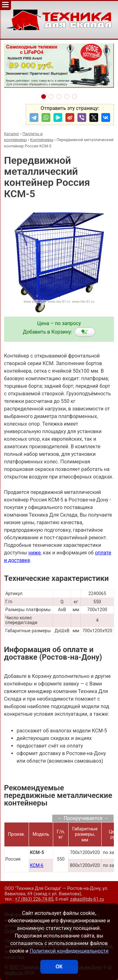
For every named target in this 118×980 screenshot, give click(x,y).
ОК (59, 967)
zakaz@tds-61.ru (87, 899)
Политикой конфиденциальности (69, 951)
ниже (34, 553)
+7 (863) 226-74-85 (34, 899)
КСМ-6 (37, 865)
